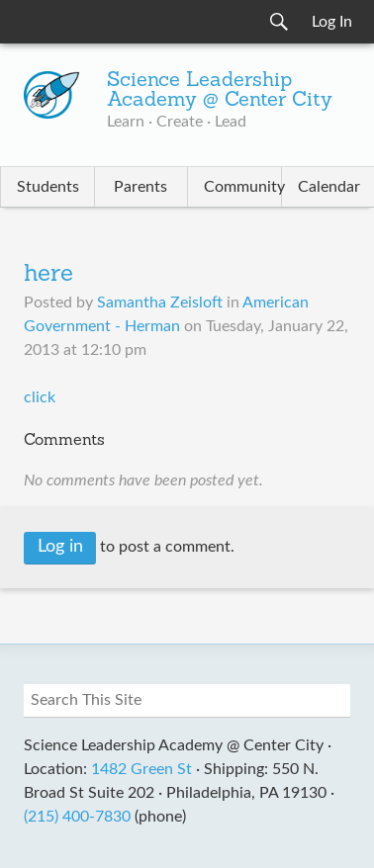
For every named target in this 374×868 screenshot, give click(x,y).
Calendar (329, 187)
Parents (140, 187)
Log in (60, 547)
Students (48, 187)
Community (242, 187)
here (48, 275)
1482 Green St (141, 769)
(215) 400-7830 (77, 817)
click (42, 397)
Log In (332, 22)
